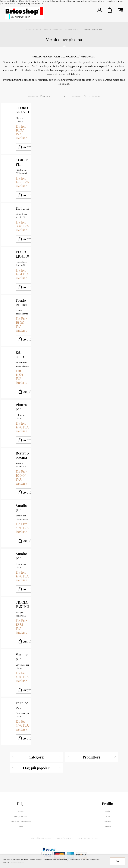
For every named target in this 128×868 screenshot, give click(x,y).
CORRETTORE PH (22, 162)
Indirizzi (108, 822)
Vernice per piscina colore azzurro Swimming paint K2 (22, 657)
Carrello (110, 10)
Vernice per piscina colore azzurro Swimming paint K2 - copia (22, 705)
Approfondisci (18, 863)
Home (28, 30)
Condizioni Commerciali (20, 822)
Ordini (107, 817)
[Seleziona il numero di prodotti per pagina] (86, 96)
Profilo (108, 811)
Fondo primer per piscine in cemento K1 (22, 302)
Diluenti (22, 208)
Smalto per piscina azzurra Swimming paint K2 (22, 556)
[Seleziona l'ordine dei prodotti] (52, 96)
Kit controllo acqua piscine (22, 355)
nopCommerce (47, 838)
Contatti (20, 811)
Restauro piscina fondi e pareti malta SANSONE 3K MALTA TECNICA (22, 455)
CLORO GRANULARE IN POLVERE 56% (22, 110)
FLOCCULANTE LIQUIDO (22, 254)
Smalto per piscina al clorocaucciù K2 (22, 508)
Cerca (21, 827)
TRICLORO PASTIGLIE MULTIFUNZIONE (22, 604)
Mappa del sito (21, 817)
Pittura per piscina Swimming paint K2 (22, 407)
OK (118, 861)
